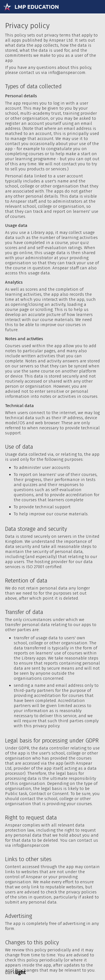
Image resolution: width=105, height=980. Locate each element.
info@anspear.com (67, 73)
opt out (92, 159)
